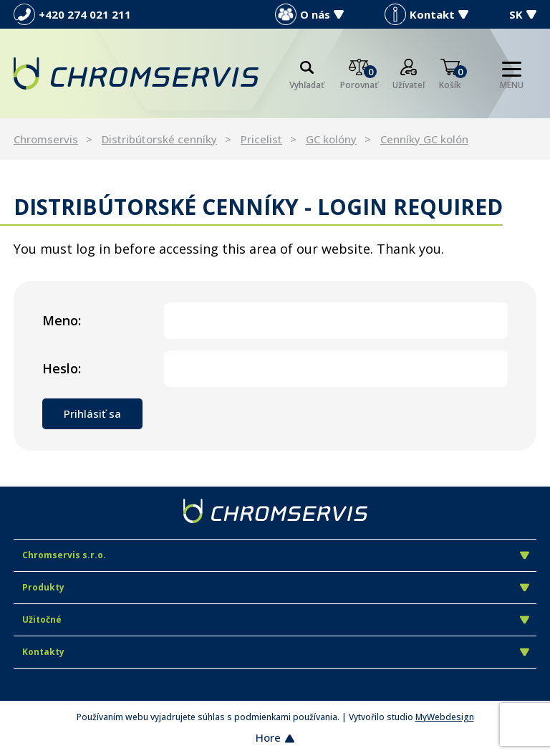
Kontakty (276, 652)
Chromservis (46, 139)
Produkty (276, 587)
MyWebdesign (445, 717)
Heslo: (62, 368)
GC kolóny (331, 139)
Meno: (62, 320)
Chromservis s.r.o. (276, 555)
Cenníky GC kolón (424, 139)
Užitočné (276, 619)
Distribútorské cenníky (159, 139)
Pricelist (261, 139)
